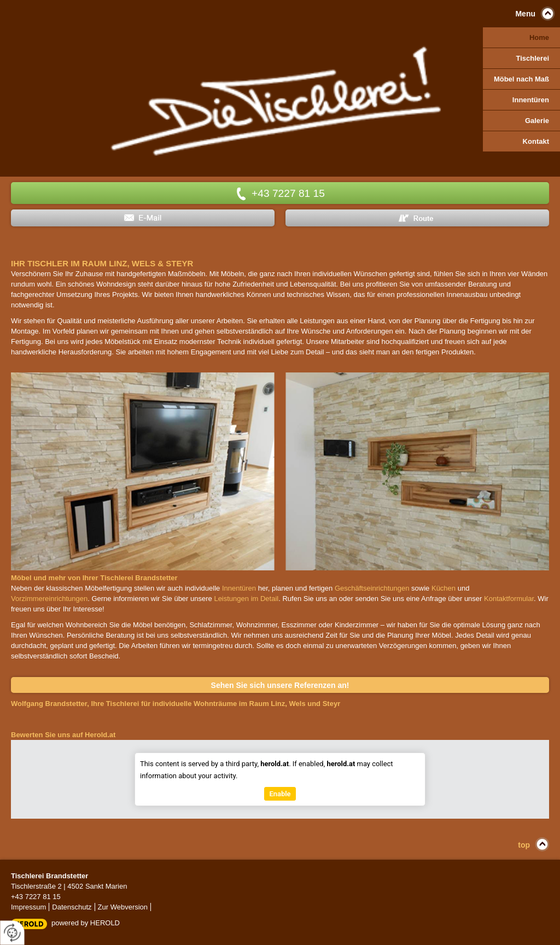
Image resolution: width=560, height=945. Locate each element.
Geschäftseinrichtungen (372, 588)
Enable (280, 794)
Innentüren (239, 588)
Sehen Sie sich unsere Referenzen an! (280, 685)
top (524, 845)
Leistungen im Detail (246, 599)
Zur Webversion (123, 907)
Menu (525, 14)
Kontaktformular (509, 599)
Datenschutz (72, 907)
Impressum (28, 907)
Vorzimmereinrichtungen (49, 599)
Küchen (444, 588)
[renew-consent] (12, 933)
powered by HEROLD (86, 923)
